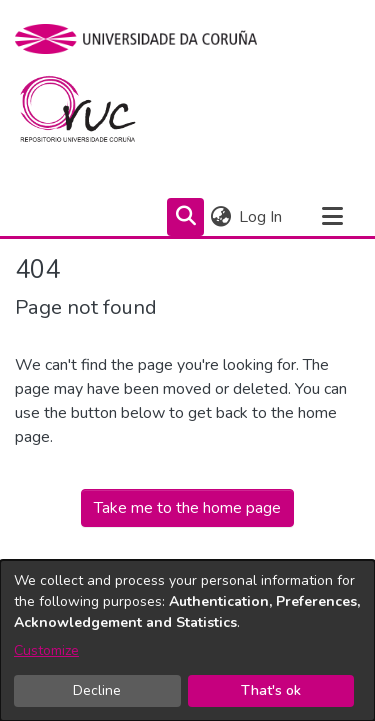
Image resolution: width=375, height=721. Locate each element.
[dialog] (187, 640)
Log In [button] (261, 217)
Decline (97, 690)
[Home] (89, 114)
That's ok (271, 690)
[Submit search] (185, 217)
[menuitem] (220, 217)
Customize (46, 650)
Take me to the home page (187, 508)
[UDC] (142, 39)
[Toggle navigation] (332, 217)
